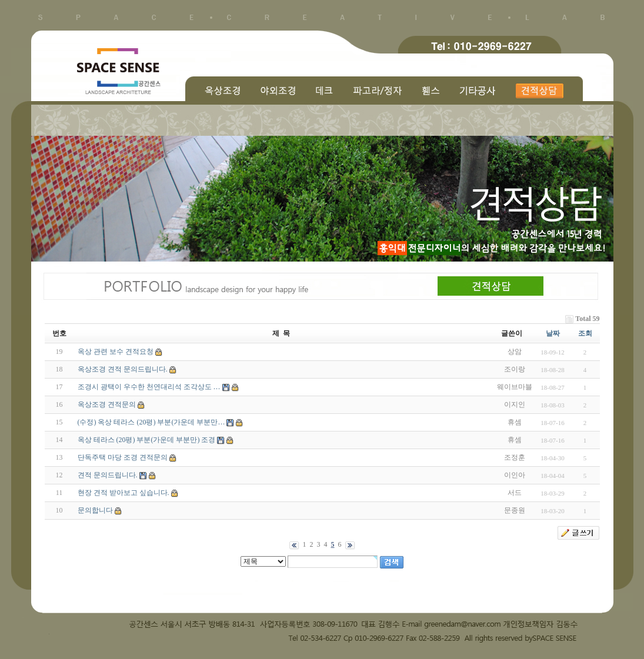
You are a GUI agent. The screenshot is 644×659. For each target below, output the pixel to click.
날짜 (553, 333)
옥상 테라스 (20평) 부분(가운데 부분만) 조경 (147, 440)
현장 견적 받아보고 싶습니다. (124, 493)
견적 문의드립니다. (108, 475)
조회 (585, 333)
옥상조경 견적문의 (107, 404)
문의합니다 (95, 510)
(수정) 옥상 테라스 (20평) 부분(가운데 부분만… (151, 422)
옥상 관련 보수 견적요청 (116, 352)
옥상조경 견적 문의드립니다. (123, 369)
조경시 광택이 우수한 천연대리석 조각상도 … (149, 387)
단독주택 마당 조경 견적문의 (123, 457)
